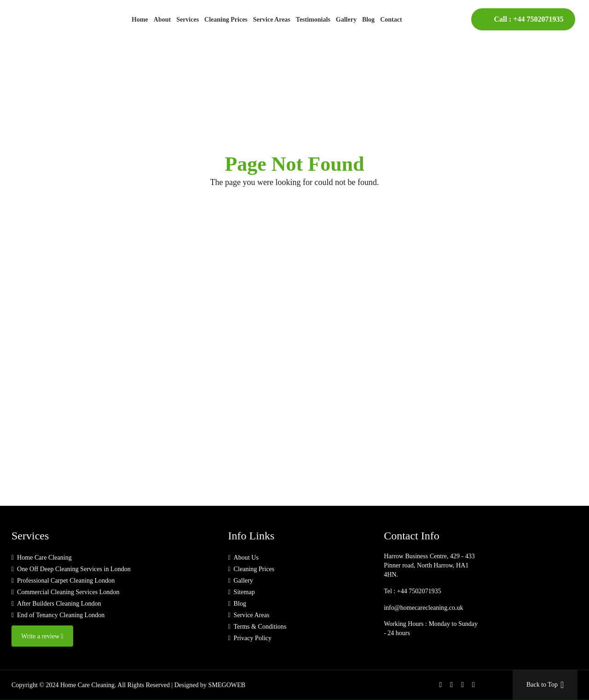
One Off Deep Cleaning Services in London (73, 569)
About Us (246, 558)
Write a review (42, 636)
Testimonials (313, 20)
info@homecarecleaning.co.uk (423, 607)
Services (188, 20)
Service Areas (272, 20)
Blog (368, 20)
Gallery (346, 20)
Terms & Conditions (260, 627)
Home (140, 20)
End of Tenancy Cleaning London (61, 615)
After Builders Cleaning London (59, 604)
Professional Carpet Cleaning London (66, 581)
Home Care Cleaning (44, 558)
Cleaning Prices (226, 20)
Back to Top (545, 685)
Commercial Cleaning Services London (68, 592)
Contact (391, 20)
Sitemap (244, 592)
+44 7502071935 (538, 19)
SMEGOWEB (227, 685)
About (162, 20)
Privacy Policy (252, 638)
